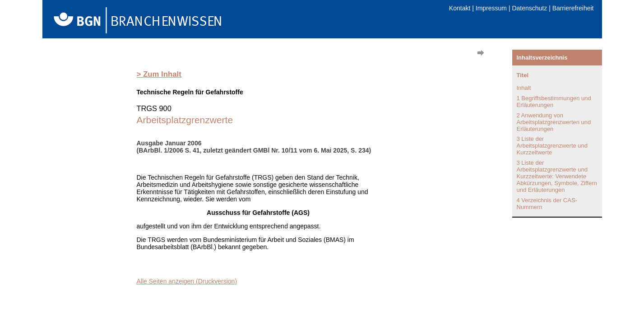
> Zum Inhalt (159, 74)
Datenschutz (529, 8)
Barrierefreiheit (573, 8)
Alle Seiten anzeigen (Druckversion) (187, 281)
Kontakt (460, 8)
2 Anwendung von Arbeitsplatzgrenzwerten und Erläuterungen (554, 122)
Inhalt (524, 88)
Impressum (491, 8)
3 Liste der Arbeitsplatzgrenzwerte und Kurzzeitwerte (552, 146)
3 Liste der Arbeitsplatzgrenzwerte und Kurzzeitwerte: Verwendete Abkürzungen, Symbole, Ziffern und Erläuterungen (557, 176)
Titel (523, 75)
